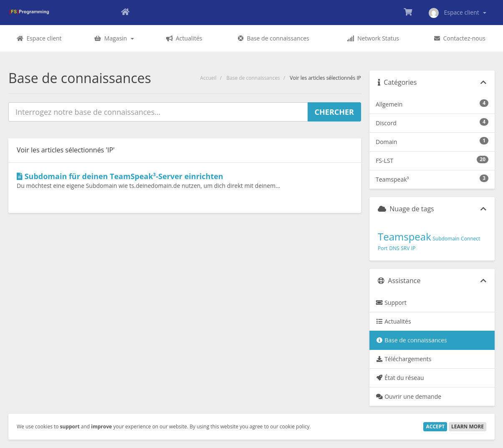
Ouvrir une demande (408, 396)
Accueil (208, 78)
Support (391, 302)
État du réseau (400, 378)
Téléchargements (403, 359)
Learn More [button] (468, 426)
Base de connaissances (253, 78)
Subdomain (446, 239)
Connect (470, 239)
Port (383, 248)
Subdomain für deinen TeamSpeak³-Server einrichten (120, 176)
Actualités (393, 321)
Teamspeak (404, 237)
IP (413, 248)
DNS (394, 248)
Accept (435, 426)
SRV (405, 248)
